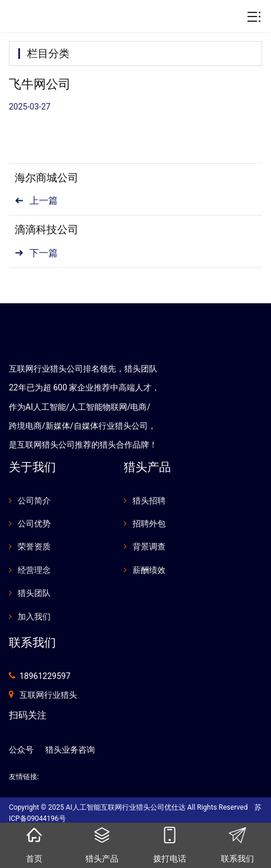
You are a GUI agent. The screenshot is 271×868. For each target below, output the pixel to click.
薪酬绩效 (149, 570)
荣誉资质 (34, 546)
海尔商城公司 (47, 178)
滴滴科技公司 (47, 229)
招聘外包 (149, 524)
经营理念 (34, 570)
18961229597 (45, 676)
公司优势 (34, 524)
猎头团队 (34, 593)
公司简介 (34, 501)
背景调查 (149, 546)
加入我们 (34, 617)
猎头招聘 (149, 501)
